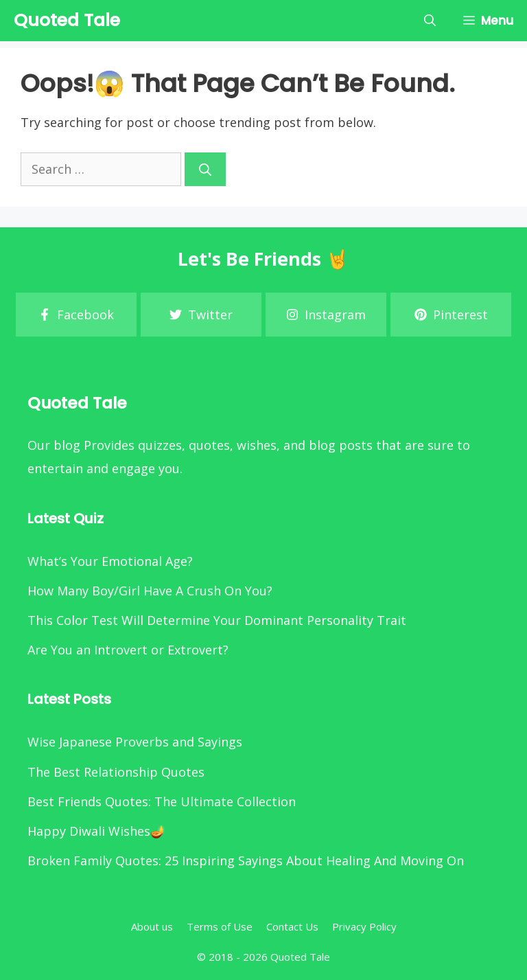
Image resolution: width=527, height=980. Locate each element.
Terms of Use (220, 926)
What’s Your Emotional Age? (110, 561)
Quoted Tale (67, 20)
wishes (257, 445)
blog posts (341, 445)
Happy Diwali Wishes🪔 (96, 831)
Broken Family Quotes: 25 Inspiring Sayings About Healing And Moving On (246, 861)
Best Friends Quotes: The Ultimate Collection (162, 801)
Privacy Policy (364, 926)
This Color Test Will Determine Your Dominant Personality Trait (217, 620)
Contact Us (292, 926)
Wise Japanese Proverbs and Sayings (135, 742)
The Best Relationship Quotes (116, 772)
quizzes (160, 445)
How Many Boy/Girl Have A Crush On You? (150, 591)
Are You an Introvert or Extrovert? (128, 650)
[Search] (205, 169)
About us (152, 926)
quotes (209, 445)
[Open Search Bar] (430, 21)
